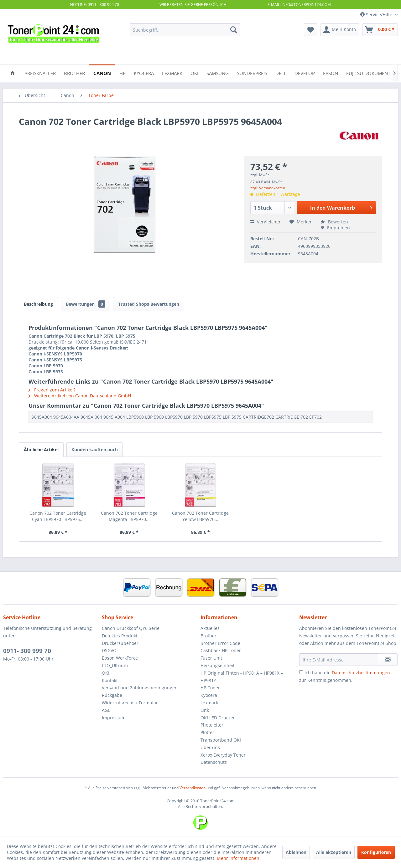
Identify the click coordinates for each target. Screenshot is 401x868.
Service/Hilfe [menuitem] (377, 15)
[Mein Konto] (340, 30)
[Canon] (102, 73)
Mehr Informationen (238, 858)
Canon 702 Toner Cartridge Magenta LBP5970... (129, 516)
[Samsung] (218, 73)
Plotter (207, 732)
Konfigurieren (376, 852)
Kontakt (110, 680)
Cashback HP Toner (221, 650)
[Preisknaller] (40, 73)
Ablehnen (296, 852)
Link (205, 710)
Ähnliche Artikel (41, 449)
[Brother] (74, 73)
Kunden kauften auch (95, 449)
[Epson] (331, 73)
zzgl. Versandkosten (268, 188)
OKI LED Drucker (218, 718)
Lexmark (209, 703)
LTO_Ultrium (115, 665)
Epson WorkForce (120, 658)
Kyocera (209, 695)
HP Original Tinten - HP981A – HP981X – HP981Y (242, 677)
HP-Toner (210, 688)
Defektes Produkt (120, 636)
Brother (208, 636)
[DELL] (281, 73)
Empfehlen (335, 228)
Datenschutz (214, 762)
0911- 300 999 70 (27, 651)
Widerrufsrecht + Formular (130, 703)
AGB (106, 710)
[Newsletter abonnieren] (388, 660)
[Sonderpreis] (252, 73)
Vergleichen (266, 222)
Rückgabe (112, 695)
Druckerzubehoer (120, 643)
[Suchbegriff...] (185, 30)
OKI (106, 673)
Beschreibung (38, 304)
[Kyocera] (144, 73)
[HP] (122, 73)
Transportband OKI (221, 740)
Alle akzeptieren (334, 852)
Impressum (114, 718)
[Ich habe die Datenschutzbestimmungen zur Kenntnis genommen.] (301, 672)
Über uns (210, 747)
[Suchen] (234, 30)
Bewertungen (86, 304)
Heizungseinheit (218, 665)
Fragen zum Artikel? (52, 390)
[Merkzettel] (311, 30)
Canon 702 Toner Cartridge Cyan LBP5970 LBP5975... (58, 516)
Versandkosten (193, 788)
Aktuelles (210, 628)
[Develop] (305, 73)
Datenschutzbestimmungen (361, 673)
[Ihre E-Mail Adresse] (339, 660)
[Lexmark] (172, 73)
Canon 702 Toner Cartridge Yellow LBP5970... (200, 516)
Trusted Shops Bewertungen (149, 304)
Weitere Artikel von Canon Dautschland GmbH (80, 396)
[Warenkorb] (380, 30)
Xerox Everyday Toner (223, 755)
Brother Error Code (220, 643)
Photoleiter (212, 725)
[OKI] (194, 73)
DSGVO (109, 650)
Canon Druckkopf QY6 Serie (131, 628)
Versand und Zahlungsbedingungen (140, 688)
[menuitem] (185, 30)
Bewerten (334, 222)
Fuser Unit (211, 658)
